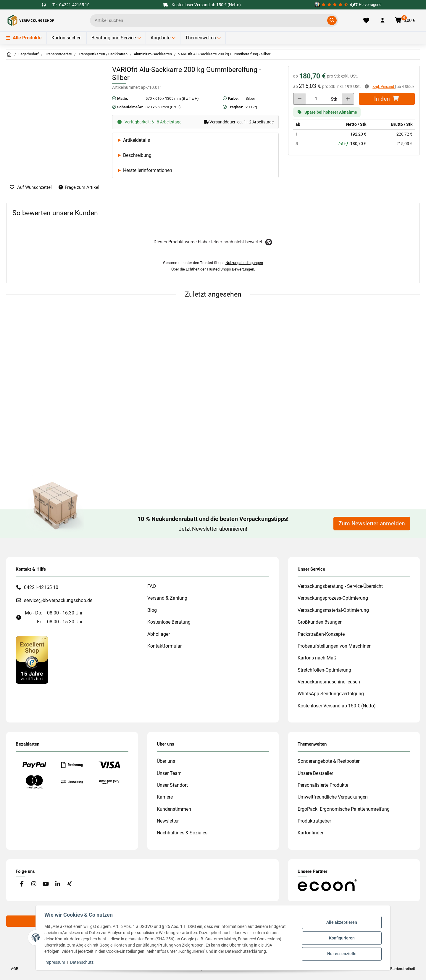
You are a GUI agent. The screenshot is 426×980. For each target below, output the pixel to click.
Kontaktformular (164, 646)
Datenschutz (83, 962)
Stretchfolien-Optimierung (324, 670)
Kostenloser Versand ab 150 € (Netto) (337, 706)
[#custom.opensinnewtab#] (348, 5)
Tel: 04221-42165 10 (71, 5)
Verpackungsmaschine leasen (329, 682)
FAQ (152, 586)
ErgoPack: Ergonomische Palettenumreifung (344, 809)
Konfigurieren (341, 938)
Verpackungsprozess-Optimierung (333, 598)
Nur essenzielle (341, 953)
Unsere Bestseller (315, 773)
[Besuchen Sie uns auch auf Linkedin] (58, 884)
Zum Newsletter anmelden (372, 524)
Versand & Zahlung (167, 598)
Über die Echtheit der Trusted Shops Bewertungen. (213, 269)
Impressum (56, 962)
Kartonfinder (310, 833)
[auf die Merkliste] (30, 188)
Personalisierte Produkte (323, 785)
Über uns (166, 761)
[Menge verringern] (300, 99)
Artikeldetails (137, 140)
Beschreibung (137, 155)
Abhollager (159, 634)
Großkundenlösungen (320, 622)
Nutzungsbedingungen (244, 263)
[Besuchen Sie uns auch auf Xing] (70, 884)
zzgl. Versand (384, 87)
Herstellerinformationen (148, 170)
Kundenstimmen (174, 809)
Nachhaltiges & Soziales (182, 833)
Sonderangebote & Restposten (329, 761)
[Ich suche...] (210, 20)
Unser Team (169, 773)
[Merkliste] (366, 20)
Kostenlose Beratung (169, 622)
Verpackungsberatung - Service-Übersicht (340, 586)
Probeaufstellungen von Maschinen (335, 646)
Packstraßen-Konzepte (321, 634)
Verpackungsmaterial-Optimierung (333, 610)
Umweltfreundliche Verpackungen (333, 797)
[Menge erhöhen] (348, 99)
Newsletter (168, 821)
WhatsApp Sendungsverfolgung (331, 694)
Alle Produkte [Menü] (24, 38)
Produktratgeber (314, 821)
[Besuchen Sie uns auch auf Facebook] (22, 884)
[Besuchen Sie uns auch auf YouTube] (46, 884)
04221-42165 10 (41, 587)
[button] (383, 20)
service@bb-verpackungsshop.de (58, 600)
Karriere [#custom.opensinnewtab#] (165, 797)
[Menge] (316, 99)
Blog (152, 610)
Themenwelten (201, 38)
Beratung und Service (114, 38)
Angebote (160, 38)
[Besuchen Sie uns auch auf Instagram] (34, 884)
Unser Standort (172, 785)
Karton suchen (67, 38)
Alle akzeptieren (341, 923)
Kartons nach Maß (317, 658)
